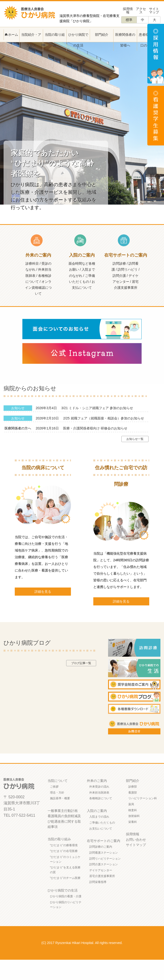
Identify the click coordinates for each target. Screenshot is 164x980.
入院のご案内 (97, 831)
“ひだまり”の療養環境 (64, 866)
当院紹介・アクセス (31, 40)
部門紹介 (102, 35)
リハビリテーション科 (143, 819)
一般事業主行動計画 (63, 831)
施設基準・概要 (60, 819)
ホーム (12, 35)
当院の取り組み (55, 40)
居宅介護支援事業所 (102, 896)
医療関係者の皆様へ (125, 40)
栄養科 (133, 842)
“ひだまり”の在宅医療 (64, 871)
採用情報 (128, 10)
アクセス (141, 10)
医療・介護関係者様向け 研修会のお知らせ (95, 449)
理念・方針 (57, 813)
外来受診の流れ (99, 807)
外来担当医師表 (99, 813)
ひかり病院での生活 (78, 40)
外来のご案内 (97, 801)
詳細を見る (43, 612)
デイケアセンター (101, 891)
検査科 (133, 830)
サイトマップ (154, 10)
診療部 (133, 807)
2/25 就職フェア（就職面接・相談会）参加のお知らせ (103, 438)
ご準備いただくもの (102, 843)
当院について (58, 801)
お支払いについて (101, 849)
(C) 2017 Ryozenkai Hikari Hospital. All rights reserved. (82, 963)
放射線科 (134, 836)
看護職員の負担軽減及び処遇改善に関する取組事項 (64, 842)
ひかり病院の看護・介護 (66, 917)
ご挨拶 (54, 807)
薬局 (131, 825)
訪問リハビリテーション (105, 879)
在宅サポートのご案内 (104, 861)
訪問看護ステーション (104, 873)
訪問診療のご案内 (101, 867)
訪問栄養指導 (98, 902)
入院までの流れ (99, 837)
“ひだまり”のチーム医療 (65, 898)
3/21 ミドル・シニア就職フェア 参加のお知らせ (97, 428)
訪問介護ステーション (104, 885)
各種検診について (101, 819)
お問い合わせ (136, 860)
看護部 (133, 813)
